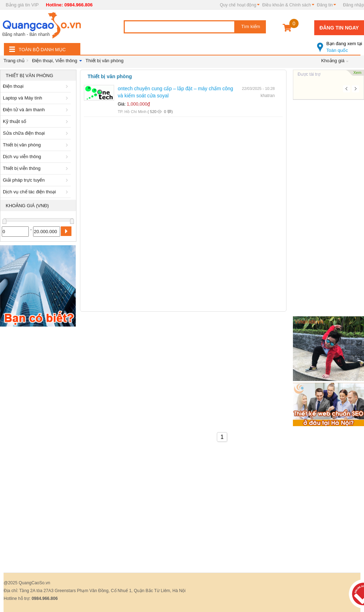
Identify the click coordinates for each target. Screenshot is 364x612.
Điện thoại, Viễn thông (55, 61)
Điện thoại (37, 86)
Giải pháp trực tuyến (37, 180)
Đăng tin (325, 5)
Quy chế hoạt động (238, 5)
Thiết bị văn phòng (105, 61)
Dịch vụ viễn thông (37, 157)
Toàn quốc (341, 44)
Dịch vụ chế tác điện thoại (37, 192)
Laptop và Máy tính (37, 98)
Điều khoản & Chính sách (287, 5)
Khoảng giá (333, 61)
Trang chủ (14, 61)
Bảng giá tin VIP (22, 5)
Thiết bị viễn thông (37, 168)
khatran (268, 96)
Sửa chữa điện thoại (37, 133)
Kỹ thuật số (37, 121)
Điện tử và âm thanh (37, 110)
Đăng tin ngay (339, 28)
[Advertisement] (38, 437)
